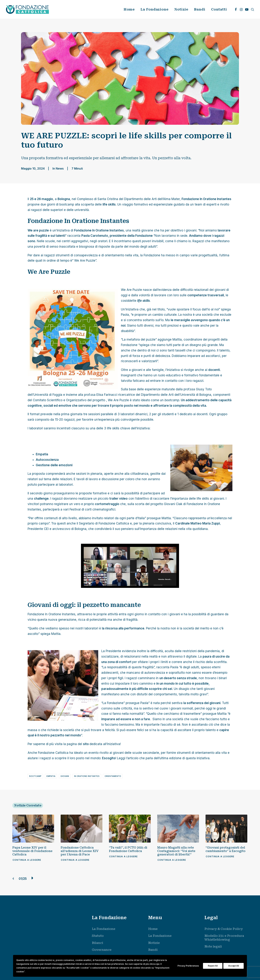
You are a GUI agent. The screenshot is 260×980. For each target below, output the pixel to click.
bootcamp (35, 776)
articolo (133, 758)
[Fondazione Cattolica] (27, 9)
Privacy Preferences (188, 966)
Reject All (213, 966)
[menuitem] (129, 9)
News (60, 168)
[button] (236, 9)
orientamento (113, 776)
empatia (51, 776)
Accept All (233, 966)
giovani (65, 776)
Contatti (219, 9)
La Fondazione (155, 9)
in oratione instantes (87, 776)
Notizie (181, 9)
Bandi (200, 9)
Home (129, 9)
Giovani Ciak (174, 504)
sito (86, 744)
